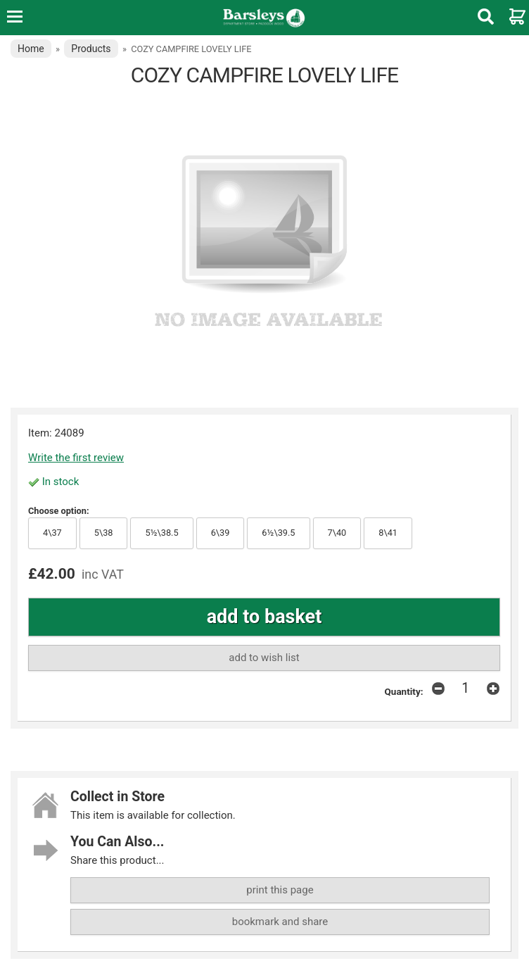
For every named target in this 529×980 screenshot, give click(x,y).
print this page (280, 890)
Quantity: (404, 691)
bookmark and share (280, 922)
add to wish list (264, 658)
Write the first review (76, 458)
